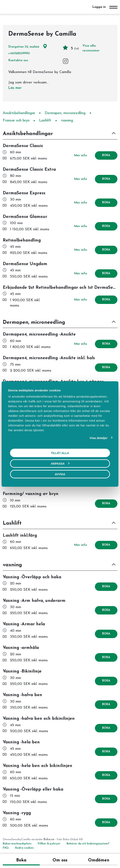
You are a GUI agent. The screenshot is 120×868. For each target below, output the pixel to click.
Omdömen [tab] (99, 860)
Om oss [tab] (60, 860)
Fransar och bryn (16, 121)
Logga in (99, 7)
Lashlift (45, 121)
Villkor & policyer (49, 844)
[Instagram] (66, 61)
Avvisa (60, 474)
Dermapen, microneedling (65, 113)
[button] (60, 134)
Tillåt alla (60, 453)
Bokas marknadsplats (17, 844)
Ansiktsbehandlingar (19, 113)
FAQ (6, 848)
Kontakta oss (18, 60)
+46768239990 (19, 53)
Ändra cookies (24, 848)
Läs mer (15, 88)
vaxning (67, 121)
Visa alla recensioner (91, 48)
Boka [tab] (21, 860)
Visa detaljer (99, 438)
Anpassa (60, 463)
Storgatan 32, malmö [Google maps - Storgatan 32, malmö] (28, 47)
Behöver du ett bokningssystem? (88, 844)
